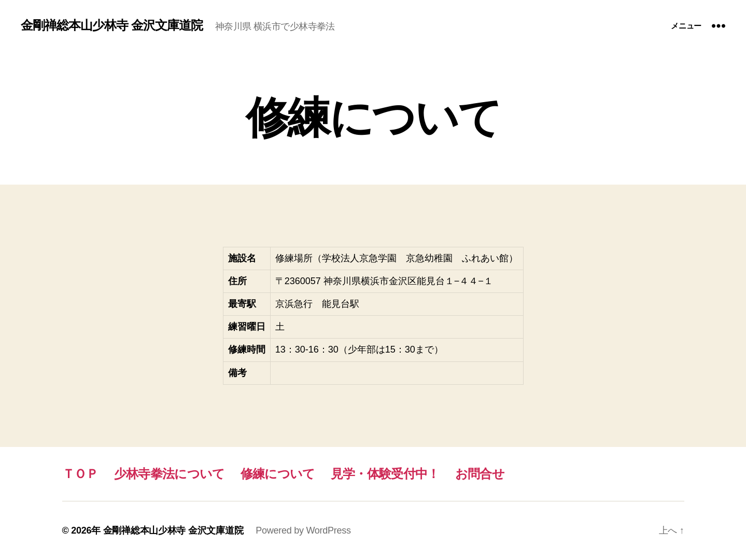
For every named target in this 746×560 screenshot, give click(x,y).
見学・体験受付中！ (385, 474)
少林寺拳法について (170, 474)
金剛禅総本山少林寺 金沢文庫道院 (112, 25)
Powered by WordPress (303, 530)
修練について (278, 474)
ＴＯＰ (80, 474)
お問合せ (480, 474)
